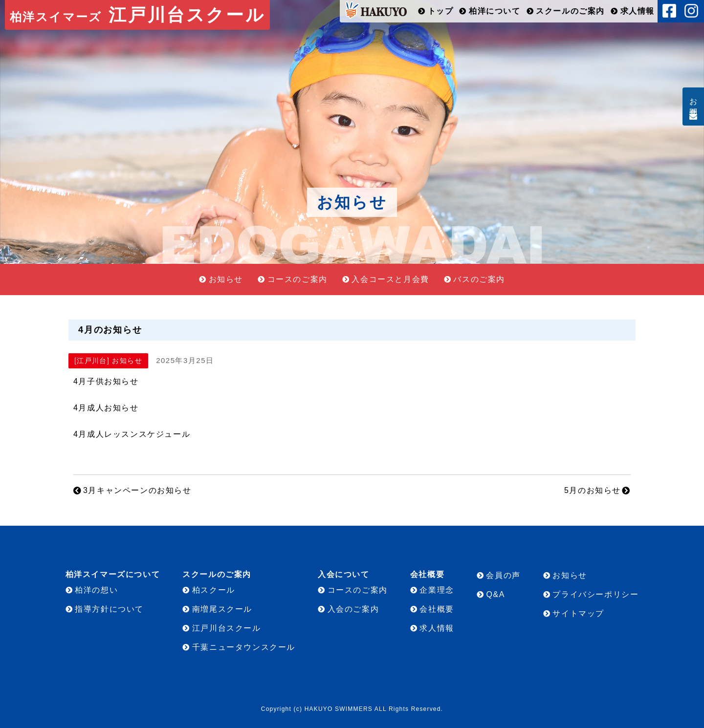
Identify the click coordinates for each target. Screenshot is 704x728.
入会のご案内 (353, 609)
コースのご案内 (297, 279)
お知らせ (226, 279)
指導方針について (109, 609)
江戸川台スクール (137, 15)
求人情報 (638, 11)
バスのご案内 (479, 279)
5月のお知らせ (593, 490)
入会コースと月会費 (390, 279)
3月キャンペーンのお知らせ (137, 490)
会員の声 (503, 575)
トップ (441, 11)
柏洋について (495, 11)
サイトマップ (578, 613)
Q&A (495, 594)
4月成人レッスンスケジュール (132, 434)
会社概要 (437, 609)
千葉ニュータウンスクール (244, 647)
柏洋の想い (96, 590)
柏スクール (214, 590)
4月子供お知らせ (106, 381)
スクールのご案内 (570, 11)
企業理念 (437, 590)
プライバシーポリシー (595, 594)
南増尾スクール (222, 609)
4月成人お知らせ (106, 408)
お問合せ (693, 103)
